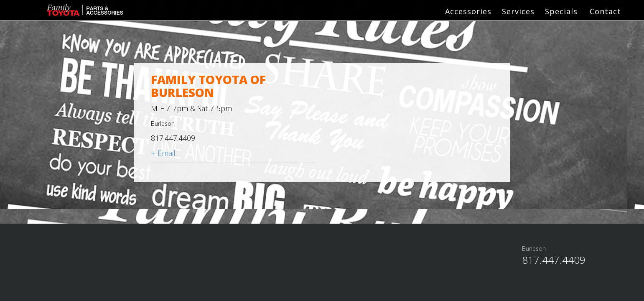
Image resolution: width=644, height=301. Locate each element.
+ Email (163, 153)
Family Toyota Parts (77, 11)
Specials (561, 11)
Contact (605, 11)
